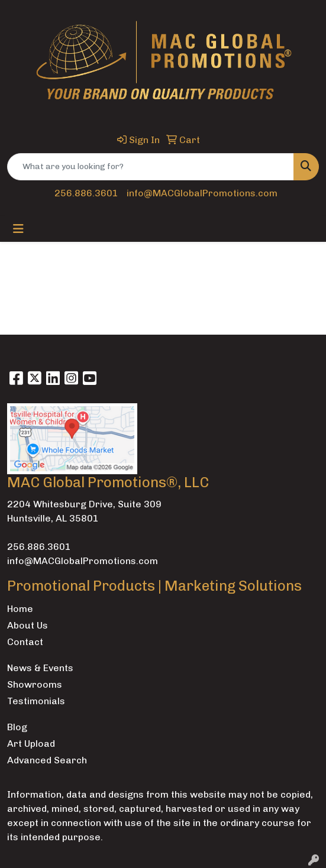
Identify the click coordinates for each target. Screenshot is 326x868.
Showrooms (35, 684)
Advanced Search (47, 760)
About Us (28, 625)
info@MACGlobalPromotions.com (202, 193)
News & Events (40, 668)
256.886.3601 (86, 193)
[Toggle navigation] (18, 229)
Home (20, 609)
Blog (17, 727)
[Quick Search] (151, 167)
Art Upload (31, 744)
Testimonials (36, 701)
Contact (25, 642)
